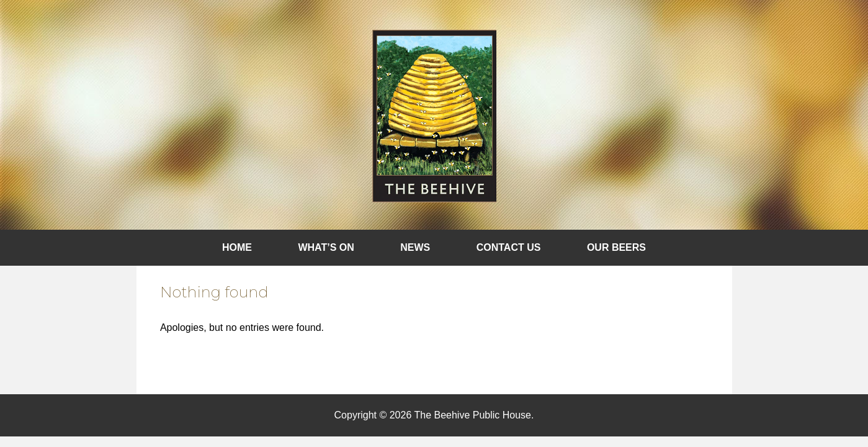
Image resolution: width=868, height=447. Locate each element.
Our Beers (616, 247)
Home (237, 247)
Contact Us (509, 247)
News (415, 247)
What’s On (326, 247)
